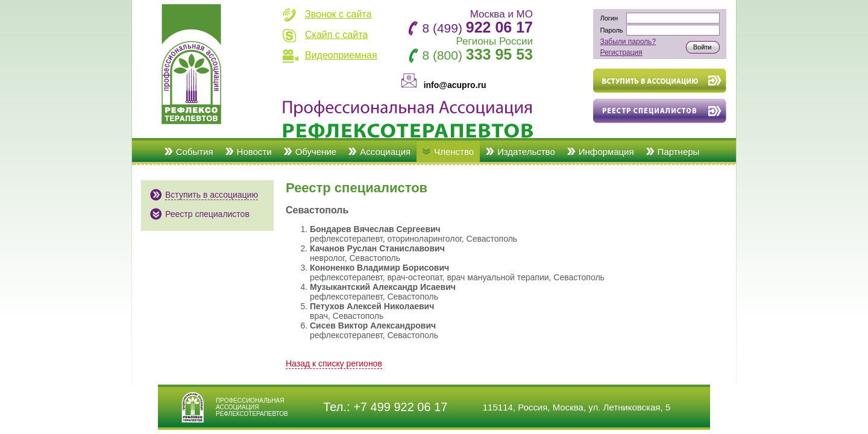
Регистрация (621, 52)
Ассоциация (385, 152)
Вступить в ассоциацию (212, 195)
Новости (254, 152)
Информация (606, 152)
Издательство (526, 152)
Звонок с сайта (338, 14)
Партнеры (679, 152)
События (195, 152)
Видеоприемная (341, 55)
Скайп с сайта (336, 35)
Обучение (316, 152)
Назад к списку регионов (334, 363)
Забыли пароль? (628, 42)
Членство (454, 152)
